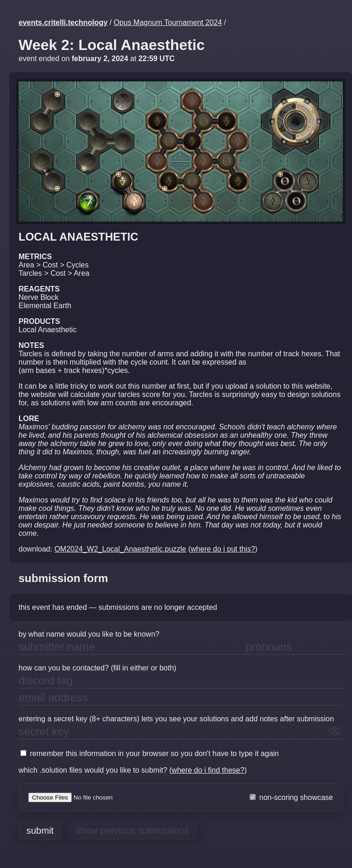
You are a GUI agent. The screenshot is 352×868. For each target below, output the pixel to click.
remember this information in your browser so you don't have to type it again (150, 753)
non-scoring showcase (291, 797)
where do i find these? (208, 770)
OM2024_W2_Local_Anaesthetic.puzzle (120, 549)
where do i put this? (223, 549)
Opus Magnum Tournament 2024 (168, 22)
